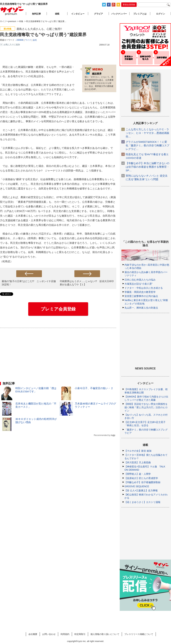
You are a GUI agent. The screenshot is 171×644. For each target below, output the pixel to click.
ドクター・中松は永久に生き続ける (144, 288)
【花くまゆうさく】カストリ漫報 (142, 502)
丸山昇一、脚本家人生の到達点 (141, 308)
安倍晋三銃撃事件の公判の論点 (141, 296)
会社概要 (33, 634)
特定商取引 (80, 634)
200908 (20, 40)
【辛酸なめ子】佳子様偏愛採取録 (142, 482)
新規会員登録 (129, 5)
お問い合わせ (49, 634)
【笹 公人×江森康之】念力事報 (141, 490)
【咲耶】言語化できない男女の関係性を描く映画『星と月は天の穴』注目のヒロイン (146, 407)
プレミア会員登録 (58, 309)
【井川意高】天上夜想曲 (138, 462)
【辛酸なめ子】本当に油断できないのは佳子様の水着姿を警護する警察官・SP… (147, 167)
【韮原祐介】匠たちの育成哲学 (141, 478)
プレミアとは (140, 14)
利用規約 (65, 634)
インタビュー (78, 14)
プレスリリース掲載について (139, 634)
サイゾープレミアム (12, 11)
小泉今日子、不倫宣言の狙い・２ (94, 388)
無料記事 (36, 14)
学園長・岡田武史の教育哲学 (140, 292)
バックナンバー (119, 14)
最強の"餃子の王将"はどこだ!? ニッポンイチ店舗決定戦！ (29, 283)
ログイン (161, 14)
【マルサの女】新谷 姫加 (138, 451)
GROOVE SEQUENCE (137, 486)
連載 (57, 14)
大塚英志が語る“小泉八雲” (138, 284)
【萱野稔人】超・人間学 (138, 474)
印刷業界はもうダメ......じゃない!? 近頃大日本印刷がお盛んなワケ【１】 (87, 283)
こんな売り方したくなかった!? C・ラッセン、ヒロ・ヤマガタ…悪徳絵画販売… (147, 133)
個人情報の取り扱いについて (105, 634)
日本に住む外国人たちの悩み (140, 280)
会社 (35, 40)
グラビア (98, 14)
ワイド (28, 40)
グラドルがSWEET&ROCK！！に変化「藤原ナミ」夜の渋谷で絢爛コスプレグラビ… (147, 145)
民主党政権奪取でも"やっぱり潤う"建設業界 (43, 35)
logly (113, 435)
